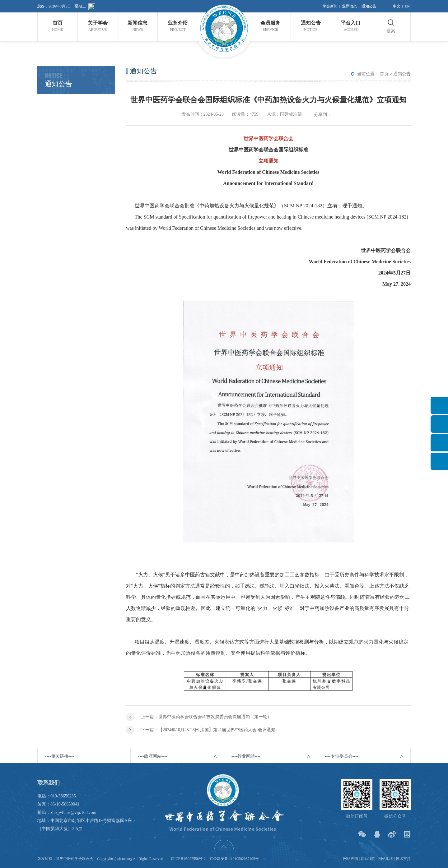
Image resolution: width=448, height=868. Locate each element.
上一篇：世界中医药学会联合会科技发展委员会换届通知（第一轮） (206, 717)
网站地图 (386, 859)
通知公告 (369, 6)
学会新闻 (330, 6)
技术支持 (403, 859)
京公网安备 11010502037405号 (234, 859)
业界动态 (349, 6)
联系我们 (368, 859)
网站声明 (351, 859)
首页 (384, 74)
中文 (397, 6)
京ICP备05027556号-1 (188, 859)
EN (407, 6)
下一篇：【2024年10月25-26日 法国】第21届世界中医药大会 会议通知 (208, 730)
